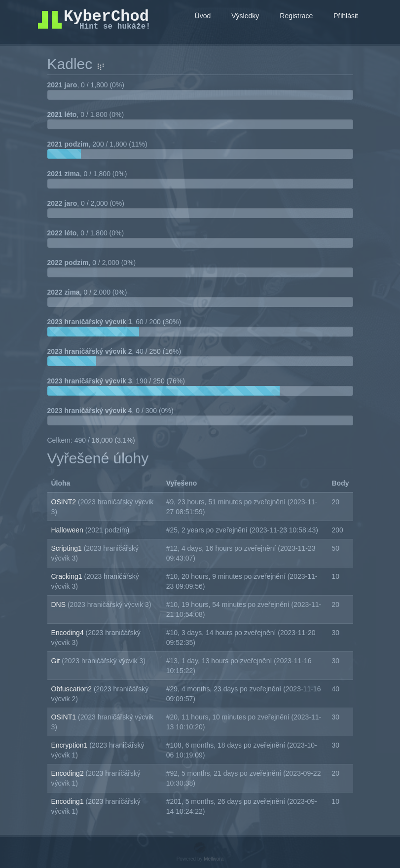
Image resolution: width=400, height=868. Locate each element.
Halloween (68, 530)
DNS (59, 604)
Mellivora (214, 859)
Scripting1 (68, 548)
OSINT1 (65, 717)
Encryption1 (71, 745)
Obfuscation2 (73, 689)
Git (57, 661)
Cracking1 (68, 576)
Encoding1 (69, 801)
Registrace (296, 16)
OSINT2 (65, 502)
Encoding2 (69, 773)
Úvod (203, 16)
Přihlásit (346, 16)
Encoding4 (69, 633)
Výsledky (245, 16)
